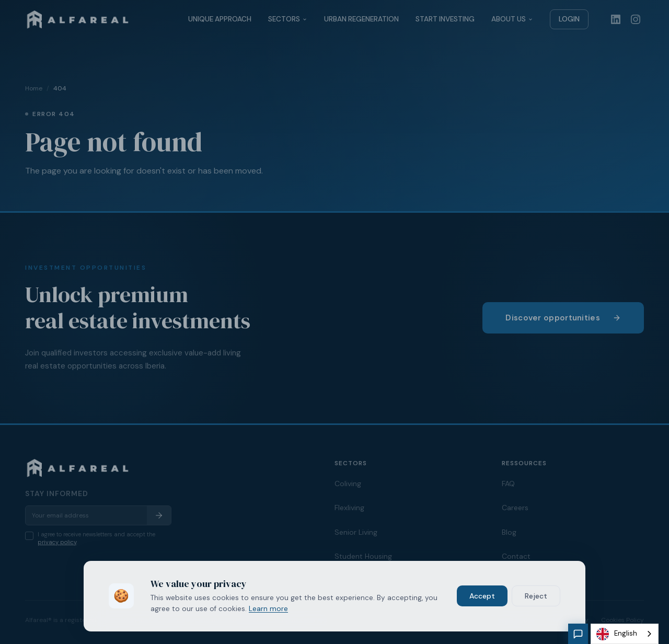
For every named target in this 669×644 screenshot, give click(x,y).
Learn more (268, 609)
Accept (482, 596)
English (617, 634)
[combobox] (625, 634)
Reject (536, 596)
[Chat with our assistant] (578, 634)
